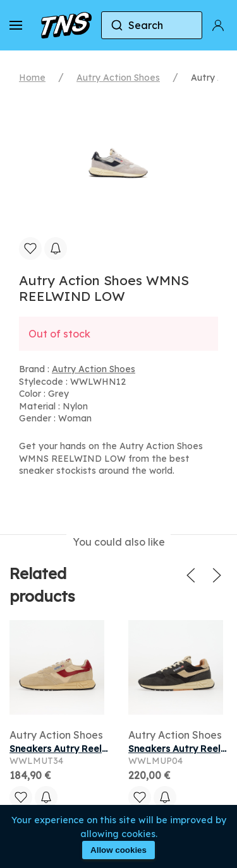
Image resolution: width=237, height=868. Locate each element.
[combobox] (152, 25)
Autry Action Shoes (118, 78)
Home (32, 78)
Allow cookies (118, 850)
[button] (16, 25)
